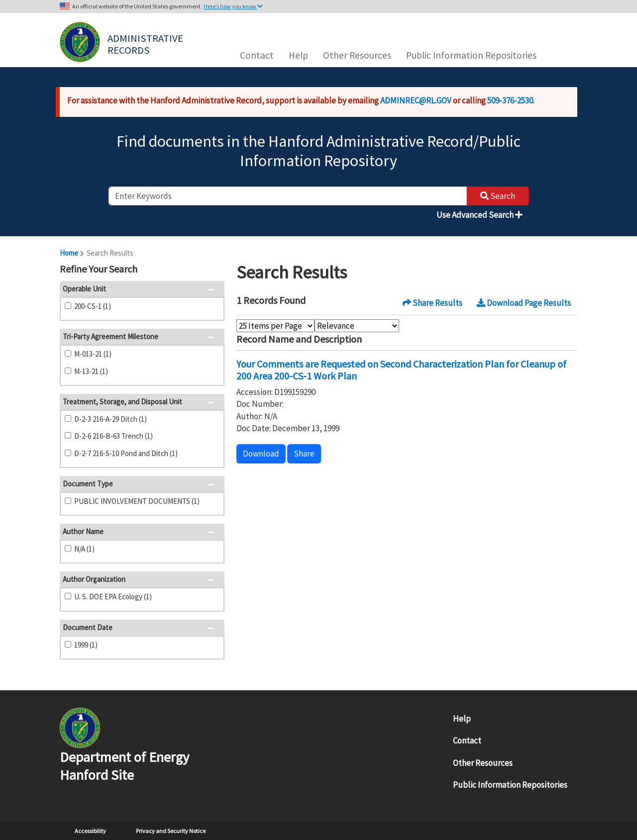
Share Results (432, 303)
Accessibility (90, 831)
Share (304, 454)
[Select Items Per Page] (275, 326)
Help (298, 55)
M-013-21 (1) (93, 354)
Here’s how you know (233, 6)
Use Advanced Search (479, 215)
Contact (257, 55)
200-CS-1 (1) (93, 306)
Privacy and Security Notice (171, 831)
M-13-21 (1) (91, 371)
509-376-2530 (510, 100)
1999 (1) (86, 645)
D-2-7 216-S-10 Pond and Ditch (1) (126, 453)
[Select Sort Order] (357, 326)
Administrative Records (146, 43)
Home (69, 253)
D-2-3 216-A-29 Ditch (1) (110, 419)
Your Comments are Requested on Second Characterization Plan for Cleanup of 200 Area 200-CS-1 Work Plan (401, 370)
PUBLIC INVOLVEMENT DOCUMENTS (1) (137, 501)
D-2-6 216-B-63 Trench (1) (113, 436)
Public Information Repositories (471, 55)
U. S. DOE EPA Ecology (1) (113, 597)
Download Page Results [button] (524, 303)
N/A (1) (84, 549)
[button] (214, 270)
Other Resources (357, 55)
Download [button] (261, 454)
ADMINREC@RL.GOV (416, 100)
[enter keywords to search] (288, 196)
